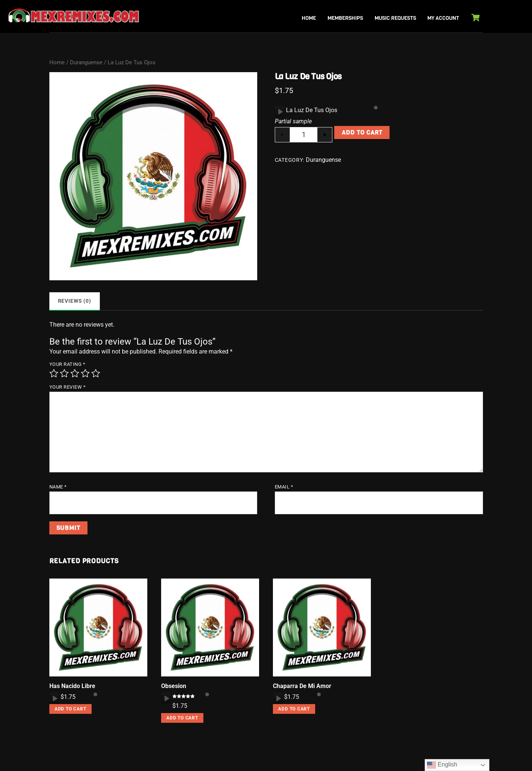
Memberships (345, 18)
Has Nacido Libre (72, 686)
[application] (279, 111)
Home (309, 18)
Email (284, 487)
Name (58, 487)
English (442, 765)
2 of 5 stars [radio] (64, 373)
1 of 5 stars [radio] (54, 373)
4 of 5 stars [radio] (85, 373)
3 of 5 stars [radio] (75, 373)
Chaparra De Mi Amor (302, 686)
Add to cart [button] (70, 709)
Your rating (67, 364)
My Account (443, 18)
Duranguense (86, 62)
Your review (68, 387)
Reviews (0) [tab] (75, 301)
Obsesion (174, 686)
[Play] (280, 111)
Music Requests (395, 18)
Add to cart (362, 132)
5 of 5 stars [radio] (96, 373)
